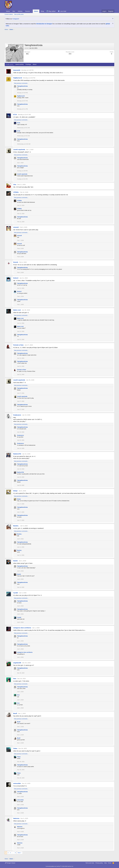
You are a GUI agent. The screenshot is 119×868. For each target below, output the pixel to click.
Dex (14, 11)
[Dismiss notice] (113, 19)
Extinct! (16, 278)
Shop (42, 11)
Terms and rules (90, 863)
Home (8, 11)
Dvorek (16, 262)
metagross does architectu (22, 628)
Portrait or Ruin (18, 345)
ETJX (15, 114)
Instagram (16, 19)
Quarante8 (17, 70)
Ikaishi (15, 561)
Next (19, 853)
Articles (20, 11)
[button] (31, 11)
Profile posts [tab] (10, 64)
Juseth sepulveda (19, 149)
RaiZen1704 (17, 454)
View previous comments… (21, 83)
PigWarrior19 (18, 78)
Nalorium (16, 818)
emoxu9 (16, 227)
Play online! (52, 11)
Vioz (15, 184)
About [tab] (35, 64)
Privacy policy (99, 863)
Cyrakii (16, 593)
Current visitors (9, 14)
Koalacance (17, 415)
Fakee (15, 748)
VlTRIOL (16, 192)
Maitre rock (17, 310)
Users (36, 11)
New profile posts (19, 14)
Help (105, 863)
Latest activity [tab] (19, 64)
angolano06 (17, 663)
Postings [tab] (28, 64)
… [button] (13, 853)
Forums (28, 11)
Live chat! (63, 11)
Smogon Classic (10, 863)
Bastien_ (16, 526)
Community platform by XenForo (59, 866)
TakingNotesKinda (22, 86)
